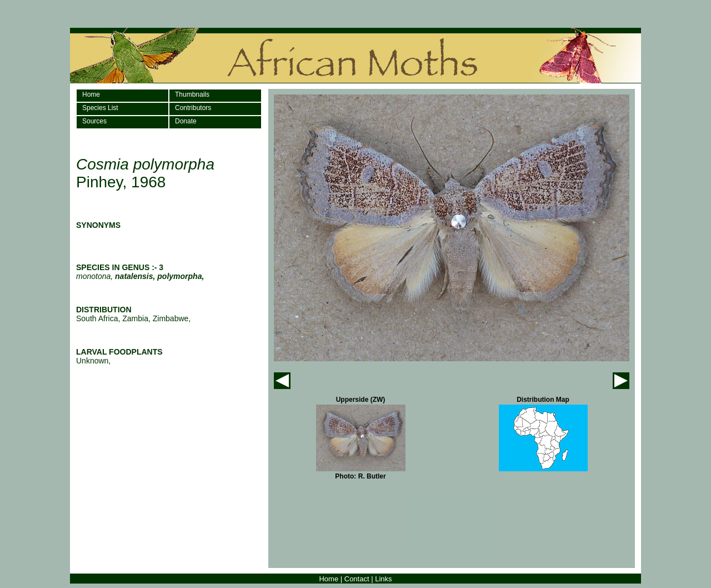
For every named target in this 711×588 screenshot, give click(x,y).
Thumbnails (192, 94)
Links (383, 579)
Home (91, 94)
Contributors (193, 108)
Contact (357, 579)
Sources (94, 121)
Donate (186, 121)
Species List (100, 108)
